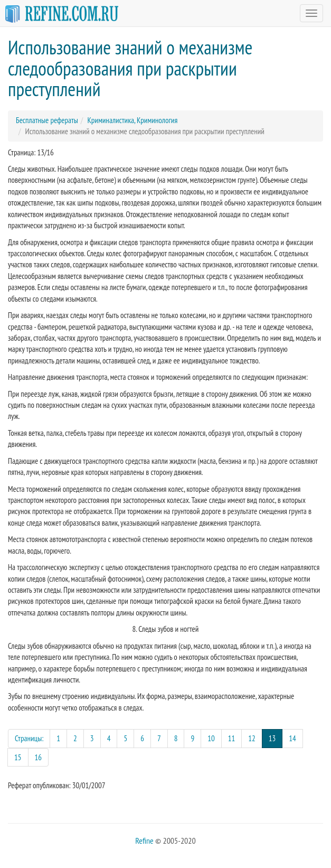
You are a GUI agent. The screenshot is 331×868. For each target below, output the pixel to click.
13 (276, 738)
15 (18, 757)
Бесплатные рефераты (47, 120)
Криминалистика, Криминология (132, 120)
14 (292, 738)
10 (211, 738)
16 (39, 757)
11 (232, 738)
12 (252, 738)
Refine (144, 841)
